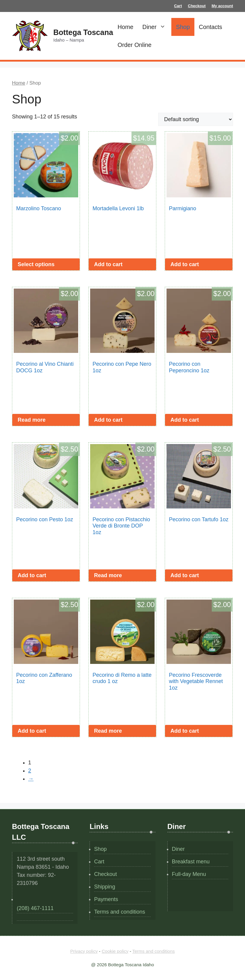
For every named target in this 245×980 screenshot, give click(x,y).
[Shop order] (196, 119)
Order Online (135, 45)
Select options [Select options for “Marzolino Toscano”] (36, 264)
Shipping (105, 887)
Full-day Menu (189, 874)
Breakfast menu (191, 862)
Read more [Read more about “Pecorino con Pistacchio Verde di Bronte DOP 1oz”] (108, 575)
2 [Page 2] (30, 771)
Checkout (197, 6)
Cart (178, 6)
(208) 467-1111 (35, 908)
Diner (157, 27)
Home (126, 27)
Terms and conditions (120, 912)
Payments (106, 899)
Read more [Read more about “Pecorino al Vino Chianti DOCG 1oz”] (32, 420)
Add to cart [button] (108, 264)
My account (222, 6)
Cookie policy (115, 951)
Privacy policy (84, 951)
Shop (183, 27)
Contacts (211, 27)
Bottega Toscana (83, 32)
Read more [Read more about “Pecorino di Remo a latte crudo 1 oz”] (108, 731)
